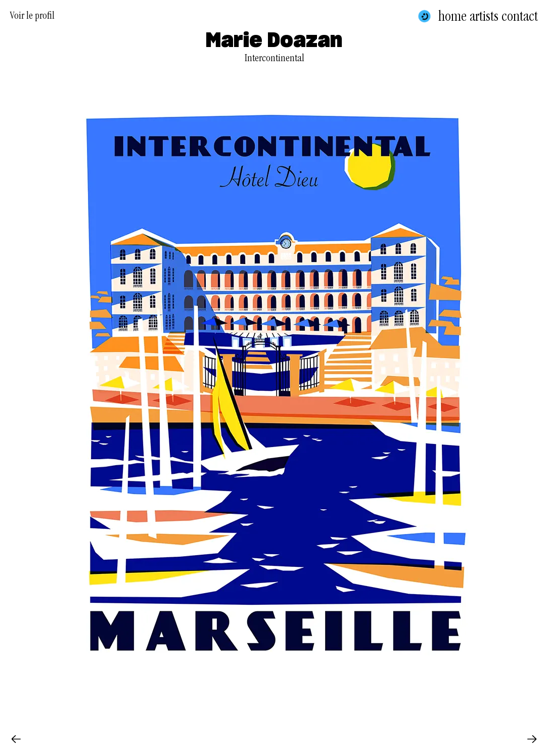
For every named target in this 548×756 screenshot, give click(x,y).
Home (452, 16)
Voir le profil (32, 17)
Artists (484, 16)
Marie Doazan (274, 41)
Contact (520, 16)
